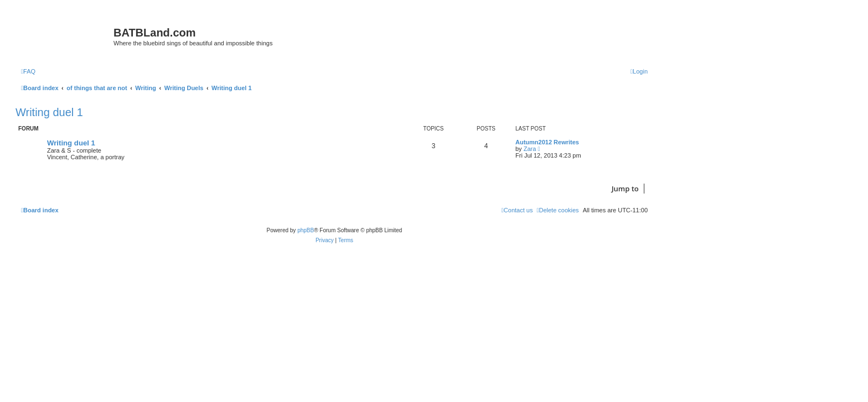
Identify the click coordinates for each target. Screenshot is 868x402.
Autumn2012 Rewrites (547, 142)
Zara (530, 149)
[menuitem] (28, 71)
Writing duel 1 (49, 112)
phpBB (306, 230)
